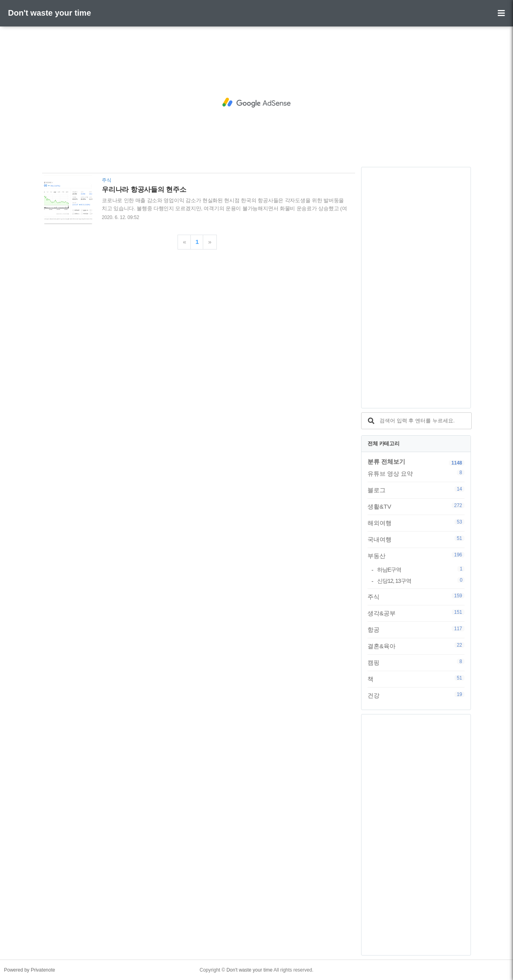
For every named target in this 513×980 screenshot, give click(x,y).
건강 (416, 695)
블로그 (416, 490)
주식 (416, 597)
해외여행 (416, 523)
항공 (416, 629)
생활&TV (416, 506)
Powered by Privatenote (29, 970)
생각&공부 (416, 613)
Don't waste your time (49, 13)
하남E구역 (421, 569)
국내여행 (416, 539)
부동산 (416, 556)
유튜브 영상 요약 (416, 473)
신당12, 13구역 (421, 581)
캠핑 (416, 662)
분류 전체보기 (386, 462)
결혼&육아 (416, 646)
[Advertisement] (256, 103)
